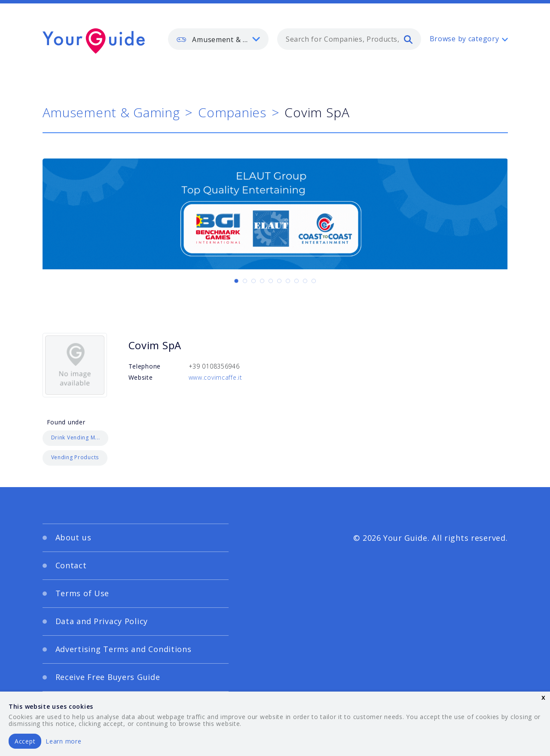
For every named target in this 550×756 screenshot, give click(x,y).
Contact (71, 565)
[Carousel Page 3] (254, 281)
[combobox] (349, 39)
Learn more (63, 741)
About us (73, 537)
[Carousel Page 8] (296, 281)
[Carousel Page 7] (288, 281)
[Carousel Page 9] (305, 281)
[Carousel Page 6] (279, 281)
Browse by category (464, 39)
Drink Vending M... (76, 437)
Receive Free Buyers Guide (108, 677)
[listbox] (218, 39)
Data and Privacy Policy (102, 621)
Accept (25, 741)
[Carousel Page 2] (245, 281)
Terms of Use (82, 593)
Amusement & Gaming (111, 112)
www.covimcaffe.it (215, 377)
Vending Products (75, 457)
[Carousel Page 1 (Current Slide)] (236, 281)
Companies (232, 112)
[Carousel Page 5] (271, 281)
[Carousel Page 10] (314, 281)
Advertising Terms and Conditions (124, 649)
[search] (408, 39)
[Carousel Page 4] (262, 281)
